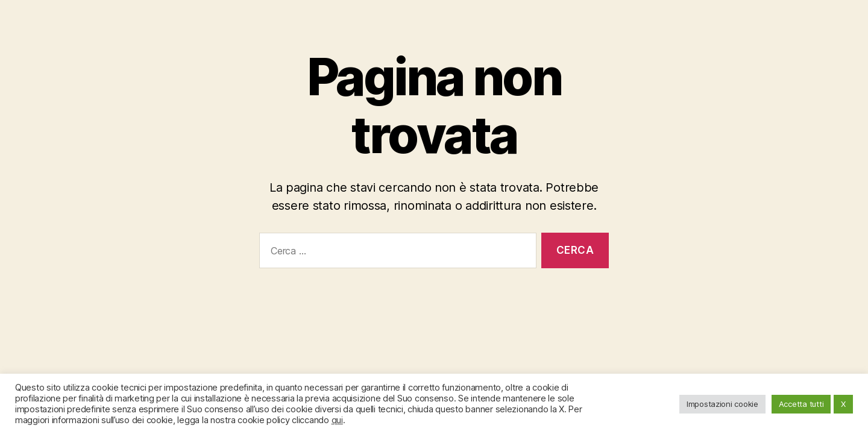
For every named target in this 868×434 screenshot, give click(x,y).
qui (337, 420)
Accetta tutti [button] (801, 404)
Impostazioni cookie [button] (722, 404)
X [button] (843, 404)
